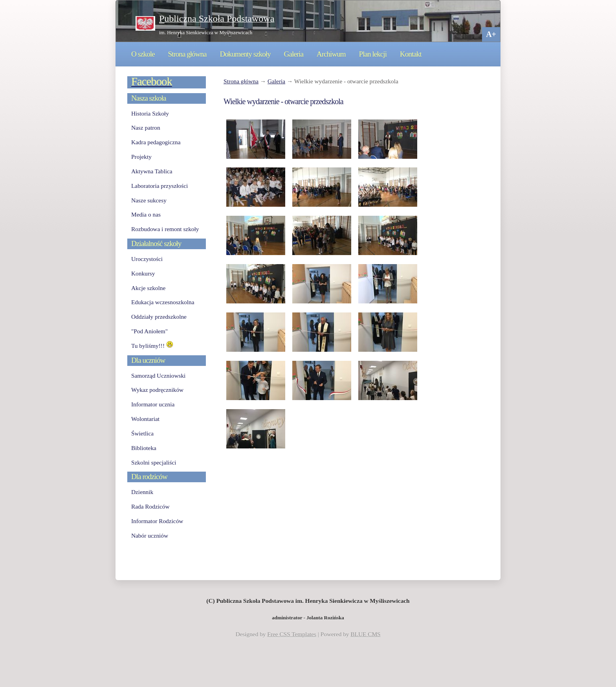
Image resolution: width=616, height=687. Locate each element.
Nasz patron (146, 128)
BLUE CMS (365, 634)
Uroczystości (147, 259)
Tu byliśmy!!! (152, 346)
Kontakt (411, 54)
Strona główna (187, 54)
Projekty (141, 157)
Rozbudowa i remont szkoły (165, 229)
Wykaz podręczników (157, 390)
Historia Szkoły (150, 113)
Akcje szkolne (148, 288)
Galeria (294, 54)
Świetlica (142, 433)
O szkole (143, 54)
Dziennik (142, 492)
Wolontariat (145, 419)
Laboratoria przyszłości (159, 186)
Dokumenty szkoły (245, 54)
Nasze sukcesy (149, 200)
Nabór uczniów (150, 535)
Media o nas (146, 214)
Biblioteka (144, 448)
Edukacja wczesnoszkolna (163, 302)
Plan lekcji (373, 54)
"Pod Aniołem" (149, 331)
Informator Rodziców (157, 521)
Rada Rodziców (150, 506)
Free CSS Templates (292, 634)
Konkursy (143, 273)
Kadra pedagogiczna (156, 142)
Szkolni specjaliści (154, 462)
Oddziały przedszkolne (159, 317)
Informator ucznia (153, 404)
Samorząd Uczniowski (158, 376)
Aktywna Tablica (152, 171)
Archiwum (331, 54)
